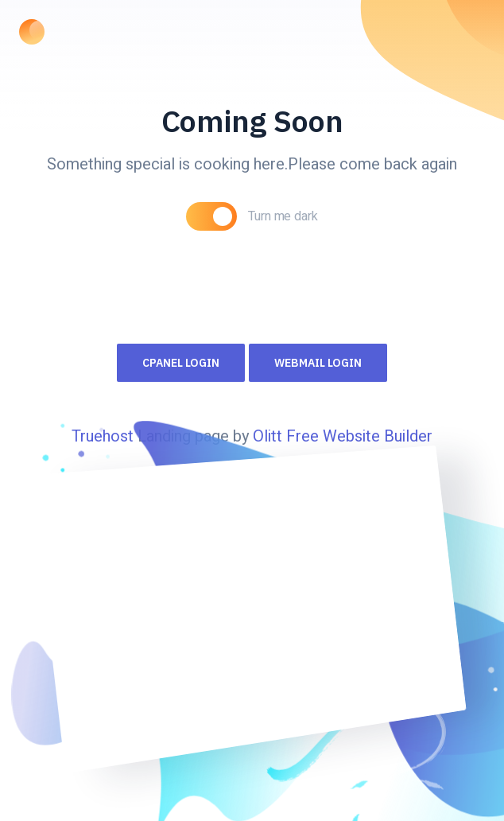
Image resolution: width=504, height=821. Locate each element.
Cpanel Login (181, 363)
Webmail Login (318, 363)
